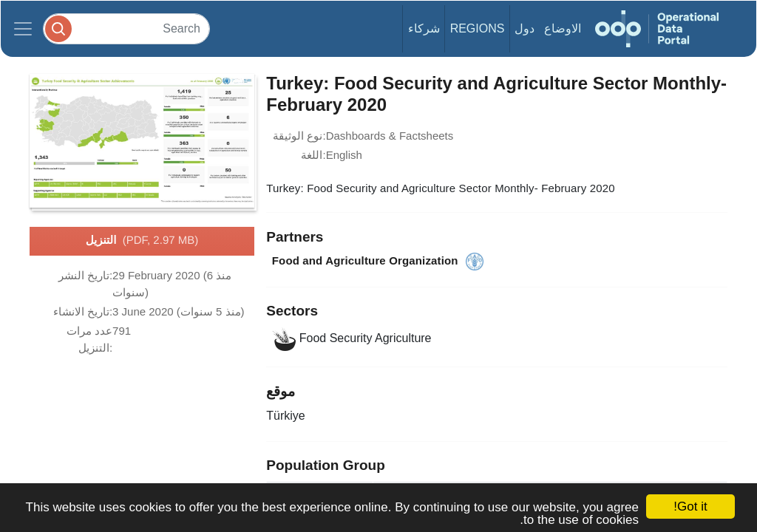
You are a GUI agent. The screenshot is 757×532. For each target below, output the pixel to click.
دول (525, 28)
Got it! (690, 507)
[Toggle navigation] (23, 29)
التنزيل (142, 241)
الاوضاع (563, 28)
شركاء (424, 28)
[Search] (126, 28)
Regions (478, 28)
